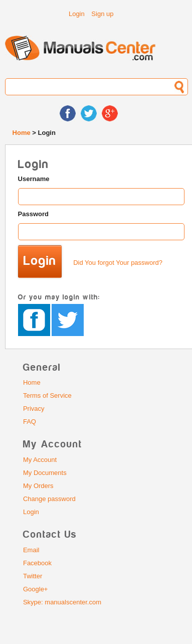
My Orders (38, 486)
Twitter (33, 576)
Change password (49, 499)
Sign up (102, 14)
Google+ (36, 589)
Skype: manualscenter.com (62, 602)
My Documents (45, 473)
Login (77, 14)
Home (22, 133)
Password (33, 214)
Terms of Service (47, 395)
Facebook (37, 563)
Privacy (34, 409)
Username (34, 179)
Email (31, 550)
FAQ (30, 422)
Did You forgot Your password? (118, 263)
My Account (40, 460)
